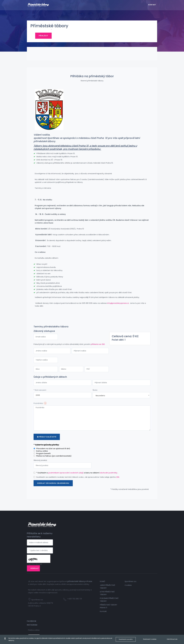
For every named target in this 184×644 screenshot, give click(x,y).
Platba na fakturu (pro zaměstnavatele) (54, 453)
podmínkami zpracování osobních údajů (67, 470)
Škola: (95, 387)
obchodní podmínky (109, 470)
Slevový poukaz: (41, 457)
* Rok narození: (40, 387)
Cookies (122, 565)
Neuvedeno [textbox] (100, 393)
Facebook (143, 561)
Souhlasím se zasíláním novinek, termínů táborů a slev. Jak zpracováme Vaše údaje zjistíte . (78, 474)
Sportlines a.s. (124, 561)
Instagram (144, 565)
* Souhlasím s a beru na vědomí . (78, 470)
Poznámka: (39, 400)
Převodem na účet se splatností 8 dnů (54, 445)
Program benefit (44, 450)
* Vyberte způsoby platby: (47, 442)
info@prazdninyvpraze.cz (118, 300)
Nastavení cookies (146, 639)
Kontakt (100, 594)
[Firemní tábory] (42, 5)
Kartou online (42, 448)
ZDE (118, 474)
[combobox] (121, 392)
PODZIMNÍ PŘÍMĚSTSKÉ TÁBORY (101, 581)
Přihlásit (145, 27)
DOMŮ (99, 561)
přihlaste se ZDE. (98, 341)
